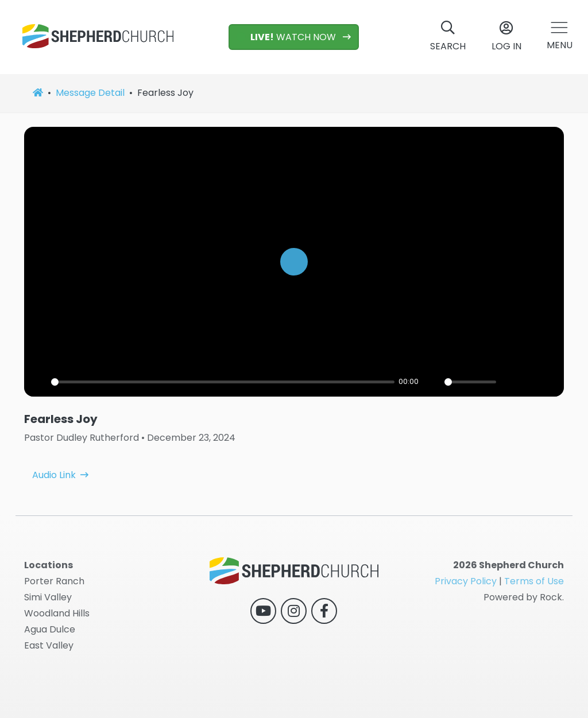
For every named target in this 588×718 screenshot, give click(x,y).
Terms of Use (534, 581)
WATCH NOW (287, 37)
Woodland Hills (57, 613)
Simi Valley (48, 597)
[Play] (294, 262)
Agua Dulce (50, 629)
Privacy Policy (466, 581)
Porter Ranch (54, 581)
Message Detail (90, 93)
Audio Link (54, 454)
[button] (560, 37)
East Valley (49, 645)
